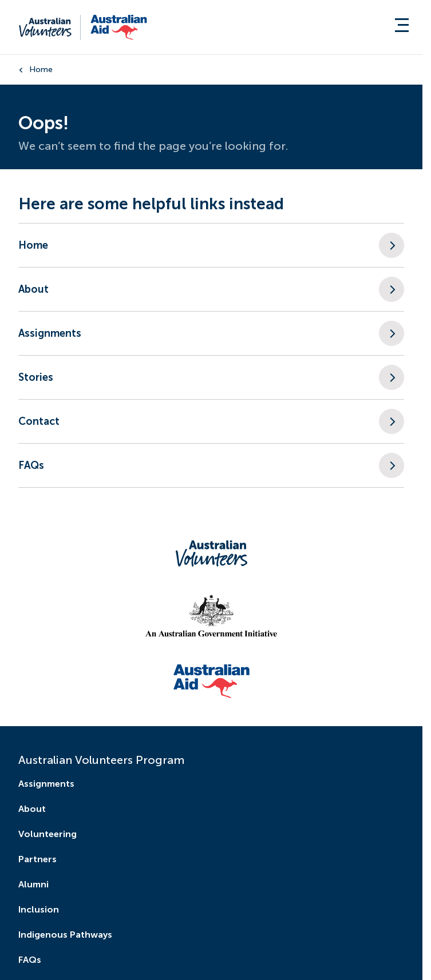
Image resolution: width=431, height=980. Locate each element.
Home (41, 69)
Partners (37, 859)
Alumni (33, 884)
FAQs (30, 960)
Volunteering (48, 834)
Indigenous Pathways (65, 935)
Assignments (46, 784)
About (32, 809)
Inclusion (39, 909)
